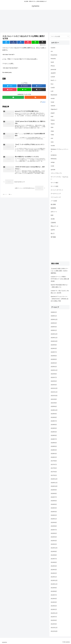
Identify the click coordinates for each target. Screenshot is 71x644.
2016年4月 (54, 508)
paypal (53, 113)
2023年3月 (54, 363)
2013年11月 (54, 584)
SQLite (53, 124)
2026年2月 (54, 312)
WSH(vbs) (54, 159)
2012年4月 (54, 620)
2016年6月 (54, 501)
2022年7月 (54, 377)
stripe (52, 131)
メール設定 (54, 201)
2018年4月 (54, 450)
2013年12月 (54, 580)
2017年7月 (54, 465)
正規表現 (53, 223)
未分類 (53, 219)
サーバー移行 (54, 183)
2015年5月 (54, 533)
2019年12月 (54, 410)
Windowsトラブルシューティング (60, 150)
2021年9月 (54, 399)
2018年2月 (54, 457)
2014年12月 (54, 548)
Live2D (53, 88)
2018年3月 (54, 454)
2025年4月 (54, 323)
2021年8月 (54, 403)
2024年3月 (54, 348)
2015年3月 (54, 541)
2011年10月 (54, 631)
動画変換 (53, 208)
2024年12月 (54, 334)
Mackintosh (54, 95)
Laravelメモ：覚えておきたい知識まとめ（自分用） (60, 292)
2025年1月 (54, 330)
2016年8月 (54, 494)
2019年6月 (54, 425)
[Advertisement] (35, 21)
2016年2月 (54, 515)
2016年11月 (54, 483)
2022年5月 (54, 381)
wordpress (54, 155)
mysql (52, 102)
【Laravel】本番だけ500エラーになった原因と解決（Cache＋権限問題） (59, 271)
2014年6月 (54, 562)
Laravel (53, 77)
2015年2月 (54, 544)
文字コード (54, 212)
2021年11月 (54, 392)
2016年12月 (54, 479)
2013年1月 (54, 609)
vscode (53, 146)
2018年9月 (54, 435)
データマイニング (56, 194)
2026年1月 (54, 316)
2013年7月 (54, 595)
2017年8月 (54, 461)
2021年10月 (54, 396)
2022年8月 (54, 374)
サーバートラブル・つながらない (59, 178)
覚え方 (53, 233)
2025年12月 (54, 320)
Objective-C (54, 109)
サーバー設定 (54, 186)
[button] (68, 36)
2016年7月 (54, 497)
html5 (52, 62)
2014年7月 (54, 559)
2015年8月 (54, 526)
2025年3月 (54, 327)
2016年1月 (54, 519)
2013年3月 (54, 602)
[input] (60, 36)
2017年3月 (54, 472)
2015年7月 (54, 530)
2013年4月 (54, 599)
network (53, 106)
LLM (52, 91)
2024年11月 (54, 338)
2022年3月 (54, 385)
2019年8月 (54, 417)
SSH (52, 127)
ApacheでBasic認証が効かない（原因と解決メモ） (59, 286)
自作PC (53, 230)
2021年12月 (54, 388)
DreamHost (54, 55)
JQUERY (53, 73)
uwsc (52, 142)
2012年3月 (54, 624)
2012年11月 (54, 613)
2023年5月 (54, 359)
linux (52, 84)
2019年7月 (54, 421)
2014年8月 (54, 555)
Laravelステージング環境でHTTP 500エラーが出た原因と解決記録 (60, 279)
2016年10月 (54, 486)
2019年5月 (54, 428)
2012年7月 (54, 617)
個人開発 (53, 204)
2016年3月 (54, 512)
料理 (52, 215)
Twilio (52, 135)
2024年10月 (54, 341)
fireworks (53, 59)
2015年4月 (54, 537)
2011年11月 (54, 628)
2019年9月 (54, 414)
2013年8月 (54, 591)
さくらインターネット (57, 190)
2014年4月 (54, 566)
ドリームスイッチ (56, 197)
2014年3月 (54, 570)
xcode (52, 166)
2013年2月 (54, 606)
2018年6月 (54, 443)
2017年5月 (54, 468)
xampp (53, 162)
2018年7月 (54, 439)
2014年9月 (54, 551)
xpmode (53, 170)
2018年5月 (54, 446)
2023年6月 (54, 356)
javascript (53, 69)
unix (52, 138)
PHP (52, 117)
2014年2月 (54, 573)
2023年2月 (54, 367)
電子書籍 (53, 237)
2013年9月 (54, 588)
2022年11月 (54, 370)
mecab (53, 98)
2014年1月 (54, 577)
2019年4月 (54, 432)
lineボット (54, 80)
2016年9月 (54, 490)
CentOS (53, 48)
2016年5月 (54, 504)
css (4, 79)
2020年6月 (54, 406)
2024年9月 (54, 345)
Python (53, 120)
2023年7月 (54, 352)
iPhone (53, 66)
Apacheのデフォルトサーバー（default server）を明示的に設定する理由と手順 (60, 299)
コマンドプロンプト (56, 173)
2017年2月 (54, 475)
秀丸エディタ (54, 226)
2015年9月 (54, 523)
